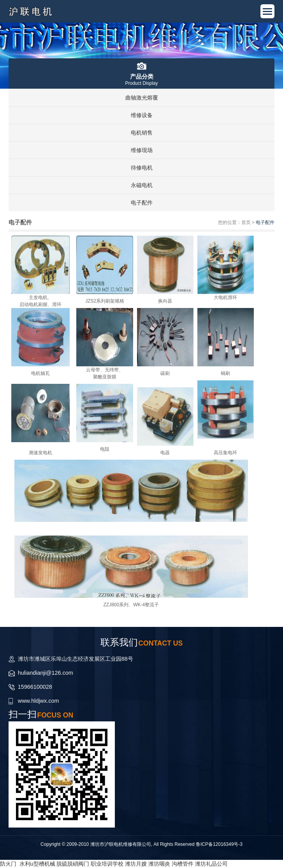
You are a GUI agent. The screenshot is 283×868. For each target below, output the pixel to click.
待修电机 (142, 168)
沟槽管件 (183, 864)
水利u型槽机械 (37, 864)
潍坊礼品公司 (211, 864)
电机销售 (142, 133)
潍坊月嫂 (136, 864)
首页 (246, 222)
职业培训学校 (107, 864)
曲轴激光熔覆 (142, 98)
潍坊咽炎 (159, 864)
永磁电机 (142, 185)
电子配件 (142, 203)
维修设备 (142, 115)
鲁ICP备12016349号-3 (219, 844)
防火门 (8, 864)
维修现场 (142, 150)
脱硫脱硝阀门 (73, 864)
